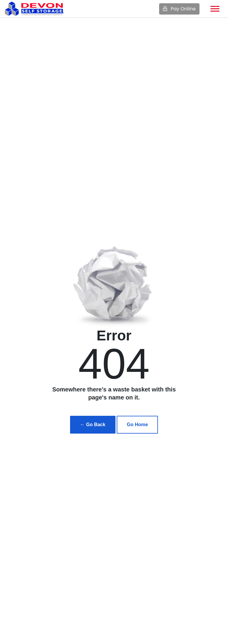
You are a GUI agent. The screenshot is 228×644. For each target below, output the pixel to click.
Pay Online (179, 9)
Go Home (137, 425)
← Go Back (93, 425)
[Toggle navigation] (215, 9)
